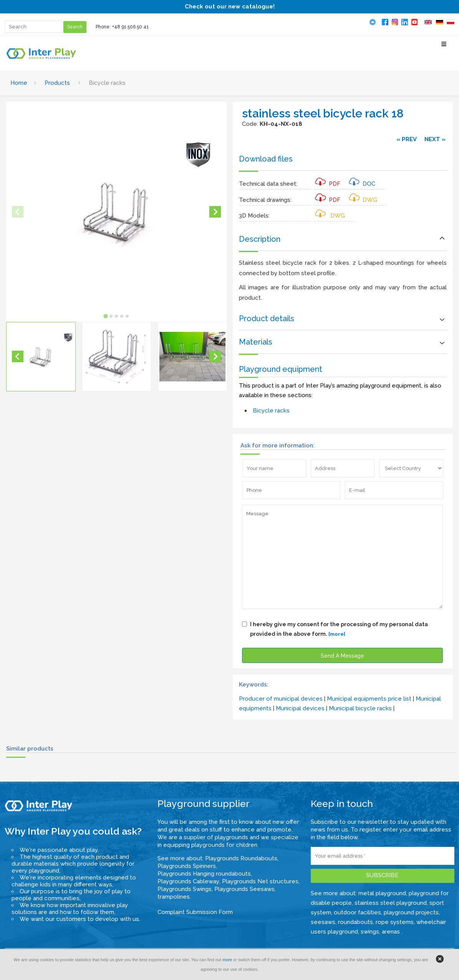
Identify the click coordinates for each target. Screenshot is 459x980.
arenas (392, 932)
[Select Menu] (444, 47)
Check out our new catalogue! (230, 7)
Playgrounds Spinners (187, 866)
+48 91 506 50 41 (130, 27)
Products (57, 83)
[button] (41, 357)
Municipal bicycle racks (360, 708)
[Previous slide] (18, 212)
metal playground (382, 893)
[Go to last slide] (18, 356)
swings (370, 932)
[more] (337, 634)
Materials (256, 342)
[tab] (105, 316)
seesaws (323, 922)
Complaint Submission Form (195, 912)
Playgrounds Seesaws (244, 889)
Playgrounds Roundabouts (241, 858)
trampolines (174, 897)
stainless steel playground (391, 903)
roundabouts (355, 922)
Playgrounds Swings (185, 889)
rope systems (395, 922)
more (227, 960)
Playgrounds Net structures (260, 881)
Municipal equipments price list (369, 699)
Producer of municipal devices (281, 699)
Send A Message (342, 656)
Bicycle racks (271, 411)
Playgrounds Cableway (188, 881)
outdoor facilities (357, 912)
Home (19, 83)
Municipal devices (300, 708)
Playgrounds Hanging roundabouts (204, 874)
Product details (267, 318)
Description (260, 239)
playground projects (411, 912)
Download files (266, 159)
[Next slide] (215, 212)
